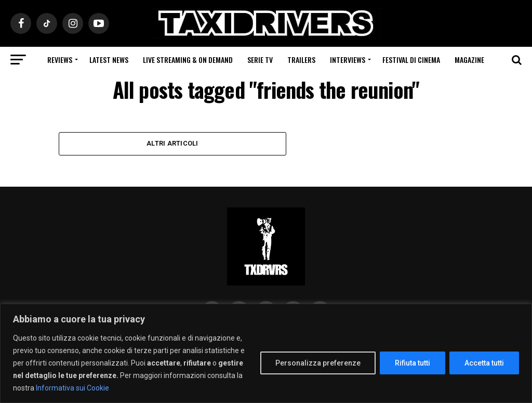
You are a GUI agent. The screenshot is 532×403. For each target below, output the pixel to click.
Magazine (469, 60)
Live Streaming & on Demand (188, 60)
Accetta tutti (484, 363)
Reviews (60, 60)
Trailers (301, 60)
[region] (266, 353)
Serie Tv (260, 60)
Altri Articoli (172, 143)
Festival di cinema (411, 60)
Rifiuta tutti (413, 363)
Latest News (109, 60)
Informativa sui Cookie (72, 388)
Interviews (348, 60)
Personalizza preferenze (318, 363)
